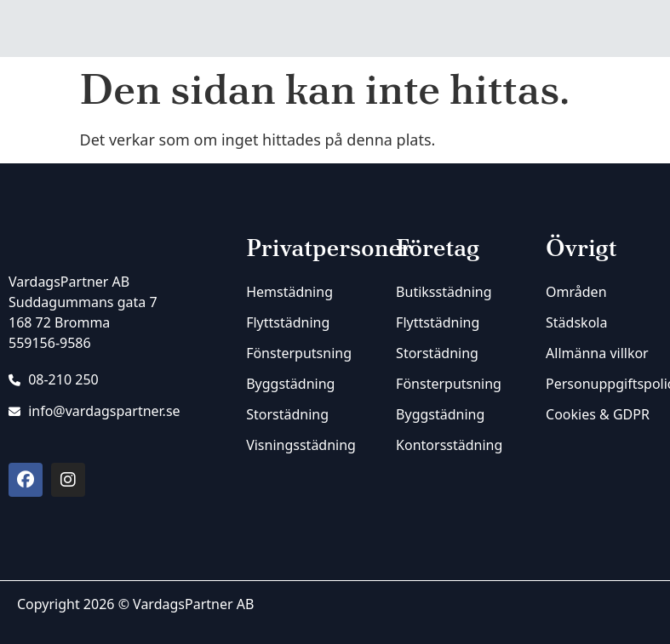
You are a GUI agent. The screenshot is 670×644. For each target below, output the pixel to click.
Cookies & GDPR (598, 414)
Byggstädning (290, 384)
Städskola (576, 322)
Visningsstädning (301, 445)
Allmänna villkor (597, 353)
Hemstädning (289, 292)
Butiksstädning (444, 292)
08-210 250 (54, 379)
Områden (576, 292)
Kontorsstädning (449, 445)
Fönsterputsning (299, 353)
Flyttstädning (288, 322)
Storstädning (287, 414)
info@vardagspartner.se (94, 411)
